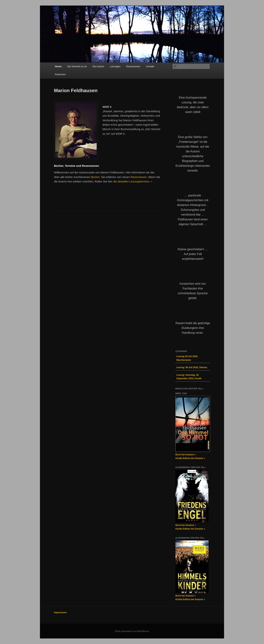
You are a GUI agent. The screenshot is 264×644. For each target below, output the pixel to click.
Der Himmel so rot (77, 66)
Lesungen (115, 66)
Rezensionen (133, 66)
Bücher (95, 177)
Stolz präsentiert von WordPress (132, 631)
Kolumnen (60, 74)
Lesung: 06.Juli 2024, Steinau (192, 367)
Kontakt (150, 66)
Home (58, 66)
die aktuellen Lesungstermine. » (133, 181)
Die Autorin (98, 66)
